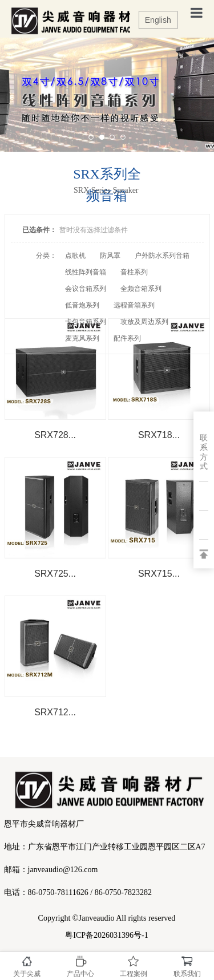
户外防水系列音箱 (162, 256)
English (158, 20)
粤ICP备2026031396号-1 (106, 935)
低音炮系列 (82, 305)
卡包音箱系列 (86, 322)
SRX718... (159, 435)
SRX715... (159, 574)
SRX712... (55, 712)
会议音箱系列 (86, 289)
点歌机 (75, 256)
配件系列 (127, 338)
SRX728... (55, 435)
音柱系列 (134, 272)
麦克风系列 (82, 338)
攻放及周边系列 (144, 322)
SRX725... (55, 574)
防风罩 (110, 256)
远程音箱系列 (134, 305)
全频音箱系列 (141, 289)
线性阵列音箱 (86, 272)
